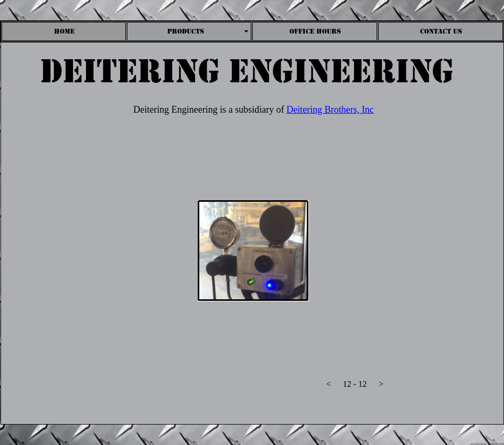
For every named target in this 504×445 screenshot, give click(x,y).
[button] (329, 386)
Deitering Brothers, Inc (330, 110)
